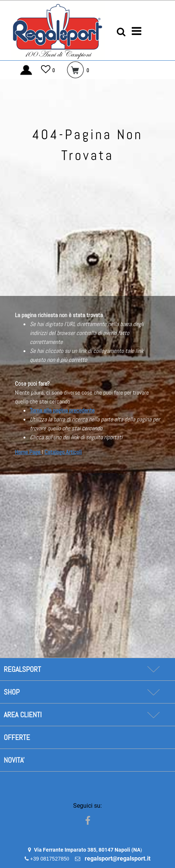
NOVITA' (14, 760)
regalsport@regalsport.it (118, 859)
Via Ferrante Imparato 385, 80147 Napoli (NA (87, 850)
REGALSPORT (22, 669)
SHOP (12, 692)
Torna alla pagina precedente (62, 410)
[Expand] (153, 669)
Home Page (28, 452)
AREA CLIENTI (23, 715)
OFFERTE (17, 737)
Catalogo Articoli (63, 452)
